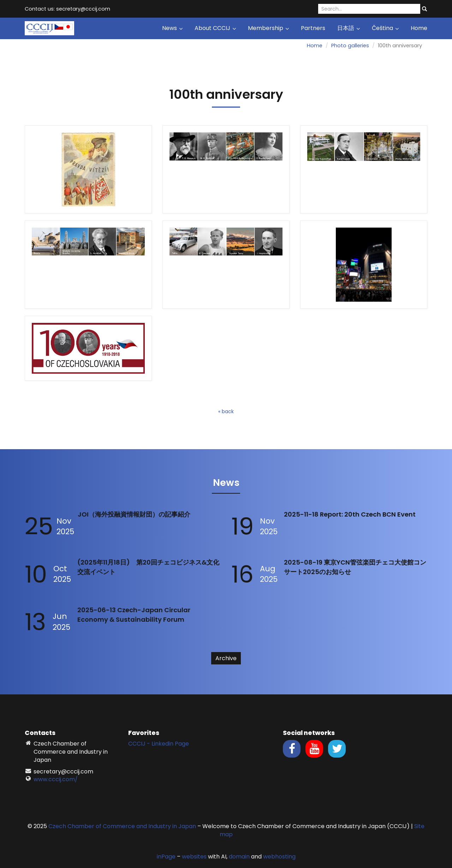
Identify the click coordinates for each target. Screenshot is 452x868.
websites (194, 857)
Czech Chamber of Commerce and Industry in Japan (122, 826)
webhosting (279, 857)
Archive (226, 658)
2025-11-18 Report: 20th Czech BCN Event (350, 514)
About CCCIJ (215, 28)
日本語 (349, 28)
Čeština (385, 28)
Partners (313, 28)
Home (419, 28)
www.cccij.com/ (56, 779)
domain (239, 857)
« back (226, 411)
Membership (268, 28)
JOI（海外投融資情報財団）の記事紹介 (134, 514)
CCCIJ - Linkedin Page (159, 744)
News (172, 28)
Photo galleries (350, 46)
